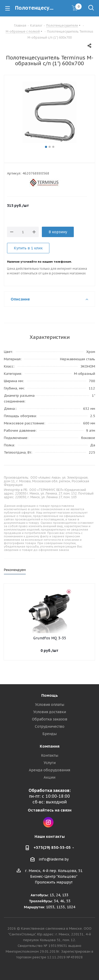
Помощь (50, 695)
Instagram (48, 822)
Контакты (50, 755)
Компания (50, 746)
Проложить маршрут (54, 882)
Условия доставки (50, 712)
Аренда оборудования (49, 770)
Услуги (50, 763)
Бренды (49, 734)
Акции (49, 777)
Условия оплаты (50, 705)
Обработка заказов (50, 719)
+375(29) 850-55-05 (52, 847)
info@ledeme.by (54, 859)
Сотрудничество (50, 726)
